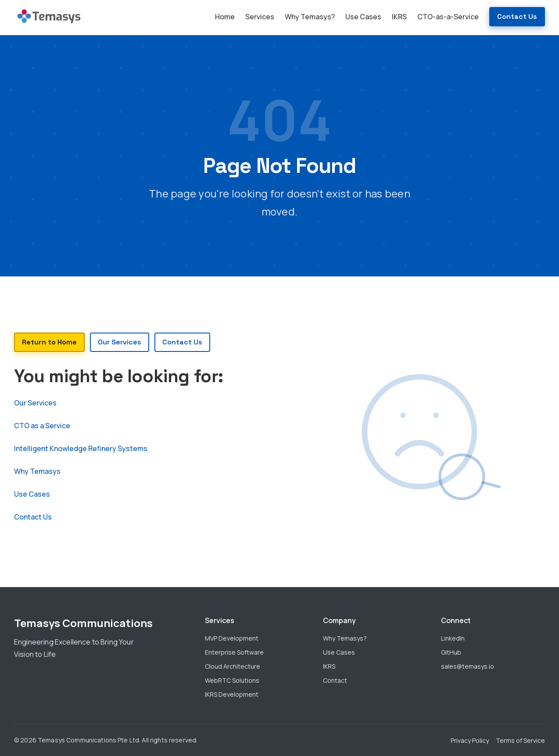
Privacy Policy (470, 740)
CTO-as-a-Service (448, 17)
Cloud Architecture (233, 666)
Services (260, 17)
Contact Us (517, 16)
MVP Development (232, 638)
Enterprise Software (234, 652)
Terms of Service (520, 740)
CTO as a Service (42, 426)
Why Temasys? (310, 17)
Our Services (35, 403)
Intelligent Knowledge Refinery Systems (81, 448)
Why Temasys (37, 471)
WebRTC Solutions (232, 680)
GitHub (451, 652)
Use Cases (363, 17)
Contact (335, 680)
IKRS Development (232, 694)
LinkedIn (453, 638)
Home (225, 17)
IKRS (399, 17)
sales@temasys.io (468, 666)
